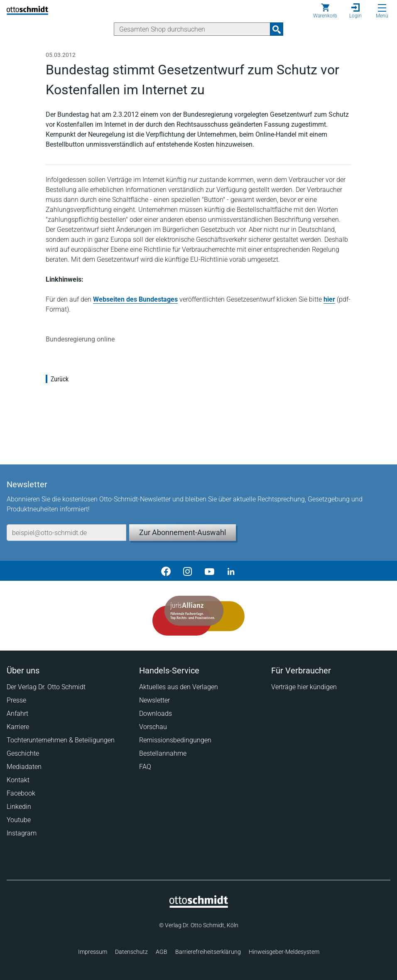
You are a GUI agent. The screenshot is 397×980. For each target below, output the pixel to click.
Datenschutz (131, 952)
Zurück (60, 379)
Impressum (93, 952)
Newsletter (154, 700)
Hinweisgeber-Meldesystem (284, 952)
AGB (162, 952)
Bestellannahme (163, 753)
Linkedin (19, 807)
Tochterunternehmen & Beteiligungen (61, 740)
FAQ (145, 767)
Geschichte (23, 753)
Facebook (21, 793)
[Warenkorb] (325, 11)
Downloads (156, 714)
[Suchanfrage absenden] (277, 29)
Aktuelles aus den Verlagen (179, 687)
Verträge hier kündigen (304, 687)
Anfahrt (17, 714)
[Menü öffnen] (382, 8)
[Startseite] (199, 906)
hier (329, 299)
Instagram (22, 833)
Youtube (19, 820)
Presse (16, 700)
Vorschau (153, 727)
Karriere (18, 727)
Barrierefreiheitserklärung (208, 952)
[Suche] (192, 29)
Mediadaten (24, 767)
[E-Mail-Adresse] (66, 533)
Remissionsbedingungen (175, 740)
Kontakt (18, 780)
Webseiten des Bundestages (135, 299)
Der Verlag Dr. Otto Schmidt (46, 687)
